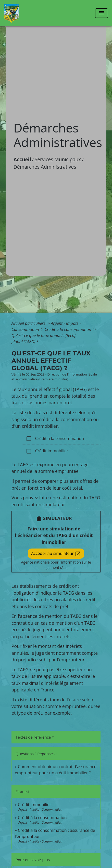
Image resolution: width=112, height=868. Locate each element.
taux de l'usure (65, 700)
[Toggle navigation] (102, 13)
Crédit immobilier (47, 451)
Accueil (22, 159)
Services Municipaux (58, 159)
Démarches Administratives (45, 167)
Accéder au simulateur (56, 554)
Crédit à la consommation (69, 329)
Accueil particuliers (29, 323)
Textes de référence (33, 737)
